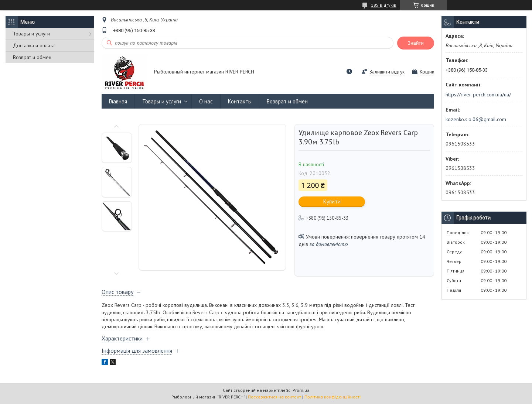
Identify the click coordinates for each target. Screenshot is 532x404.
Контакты (240, 101)
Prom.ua (301, 390)
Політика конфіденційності (332, 397)
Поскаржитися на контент (274, 397)
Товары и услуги (31, 34)
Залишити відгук (387, 72)
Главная (118, 101)
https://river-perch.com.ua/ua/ (478, 95)
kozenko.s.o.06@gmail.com (476, 119)
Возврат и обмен (32, 57)
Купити (332, 201)
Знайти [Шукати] (416, 43)
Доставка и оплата (34, 45)
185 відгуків (384, 5)
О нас (206, 101)
